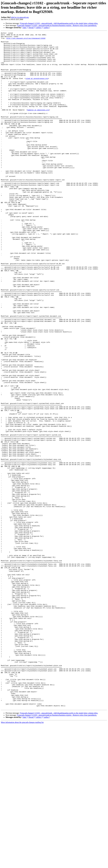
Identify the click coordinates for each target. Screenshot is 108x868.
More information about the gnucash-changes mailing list (22, 858)
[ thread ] (31, 28)
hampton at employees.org (38, 126)
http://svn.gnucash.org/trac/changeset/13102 (26, 40)
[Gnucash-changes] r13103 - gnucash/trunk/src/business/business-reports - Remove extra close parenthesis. (57, 25)
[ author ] (46, 28)
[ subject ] (39, 28)
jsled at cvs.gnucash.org (20, 17)
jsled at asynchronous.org (37, 88)
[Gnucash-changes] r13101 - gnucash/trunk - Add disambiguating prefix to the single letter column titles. (59, 23)
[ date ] (25, 28)
